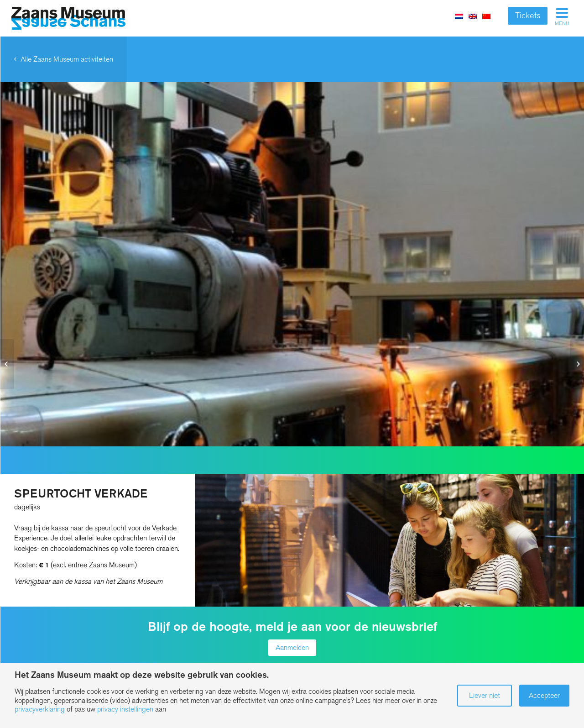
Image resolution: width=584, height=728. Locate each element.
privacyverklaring (40, 709)
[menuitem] (473, 16)
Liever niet (485, 695)
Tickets (528, 16)
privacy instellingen (125, 709)
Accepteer (544, 695)
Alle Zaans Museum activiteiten (67, 59)
